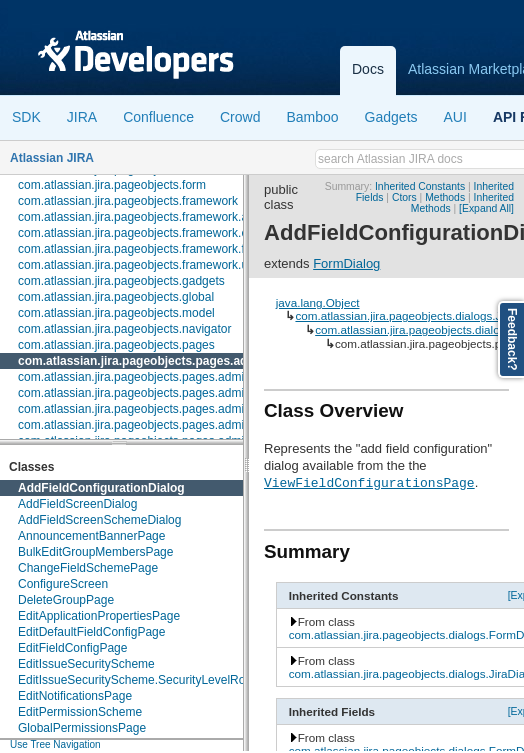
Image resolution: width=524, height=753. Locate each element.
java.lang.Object (318, 302)
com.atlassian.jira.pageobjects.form (112, 185)
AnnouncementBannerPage (91, 536)
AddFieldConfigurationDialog (101, 488)
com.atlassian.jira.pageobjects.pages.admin (143, 361)
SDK (26, 117)
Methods (445, 197)
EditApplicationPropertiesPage (99, 616)
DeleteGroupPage (66, 600)
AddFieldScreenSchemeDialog (99, 520)
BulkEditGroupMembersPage (95, 552)
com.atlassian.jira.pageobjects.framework (128, 201)
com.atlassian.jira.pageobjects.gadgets (121, 281)
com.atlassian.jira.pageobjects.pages (116, 345)
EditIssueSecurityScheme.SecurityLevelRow (136, 680)
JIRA (82, 117)
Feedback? (512, 339)
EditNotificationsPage (75, 696)
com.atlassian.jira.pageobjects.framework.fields (143, 249)
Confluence (158, 117)
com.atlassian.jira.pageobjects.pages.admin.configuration (170, 393)
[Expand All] (486, 208)
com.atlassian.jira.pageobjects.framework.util (137, 265)
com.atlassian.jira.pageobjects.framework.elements (154, 233)
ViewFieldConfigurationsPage (369, 482)
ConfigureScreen (63, 584)
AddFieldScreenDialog (77, 504)
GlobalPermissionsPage (82, 728)
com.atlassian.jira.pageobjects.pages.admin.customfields (169, 409)
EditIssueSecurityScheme (86, 664)
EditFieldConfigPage (72, 648)
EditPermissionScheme (80, 712)
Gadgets (391, 117)
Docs (368, 69)
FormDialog (346, 263)
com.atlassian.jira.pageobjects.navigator (124, 329)
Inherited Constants (420, 186)
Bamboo (312, 117)
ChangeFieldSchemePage (88, 568)
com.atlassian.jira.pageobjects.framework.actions (148, 217)
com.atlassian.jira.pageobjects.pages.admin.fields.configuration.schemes (212, 425)
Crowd (240, 117)
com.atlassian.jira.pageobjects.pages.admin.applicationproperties (191, 377)
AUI (455, 117)
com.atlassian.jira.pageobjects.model (116, 313)
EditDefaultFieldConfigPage (91, 632)
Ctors (404, 197)
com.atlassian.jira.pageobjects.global (116, 297)
